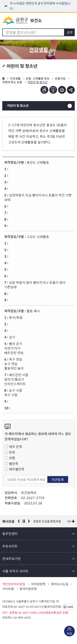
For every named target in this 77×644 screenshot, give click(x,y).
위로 (69, 634)
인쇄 (62, 90)
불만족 (14, 464)
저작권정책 (38, 584)
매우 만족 (16, 447)
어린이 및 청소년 (18, 106)
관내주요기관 (11, 558)
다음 (29, 521)
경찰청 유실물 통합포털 (47, 521)
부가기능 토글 (71, 90)
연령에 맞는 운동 (12, 82)
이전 (19, 521)
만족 (12, 452)
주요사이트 (10, 546)
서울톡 (70, 607)
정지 (24, 521)
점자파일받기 (53, 90)
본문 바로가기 (39, 0)
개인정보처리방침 (14, 584)
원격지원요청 (28, 589)
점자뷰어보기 (44, 90)
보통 (12, 458)
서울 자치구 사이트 (15, 571)
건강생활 (15, 78)
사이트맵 (8, 589)
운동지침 (60, 78)
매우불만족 (17, 469)
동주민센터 (10, 533)
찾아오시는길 (60, 584)
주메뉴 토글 (68, 21)
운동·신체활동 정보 (38, 78)
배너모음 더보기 (73, 521)
